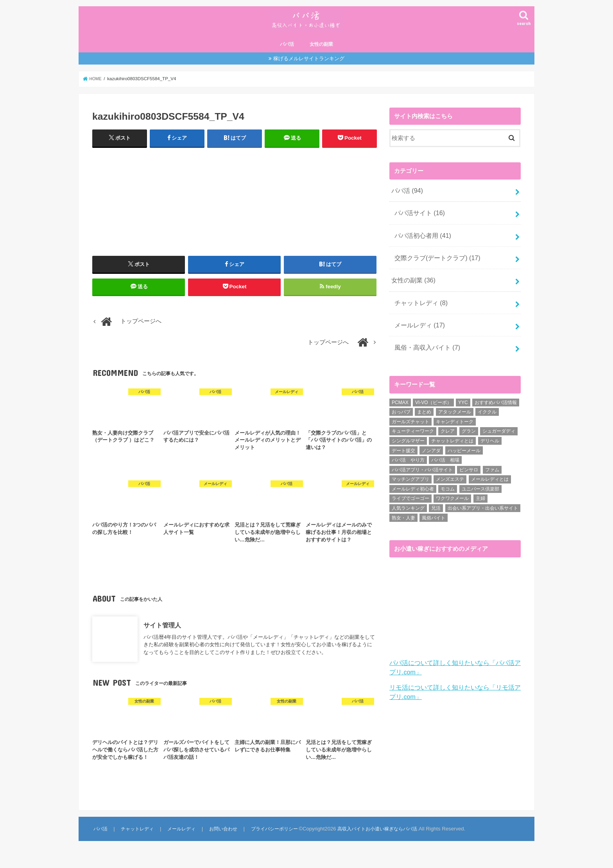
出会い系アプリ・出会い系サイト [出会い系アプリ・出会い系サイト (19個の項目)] (483, 502)
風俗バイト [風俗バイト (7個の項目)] (434, 512)
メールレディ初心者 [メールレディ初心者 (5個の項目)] (413, 483)
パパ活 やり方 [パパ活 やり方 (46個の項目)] (408, 454)
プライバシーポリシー (276, 843)
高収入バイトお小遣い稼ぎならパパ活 (383, 843)
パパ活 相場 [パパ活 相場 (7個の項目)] (445, 454)
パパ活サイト (418, 218)
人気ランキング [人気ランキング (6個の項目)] (408, 502)
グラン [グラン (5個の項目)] (469, 425)
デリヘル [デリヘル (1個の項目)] (490, 435)
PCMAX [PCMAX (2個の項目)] (400, 396)
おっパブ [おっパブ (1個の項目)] (401, 406)
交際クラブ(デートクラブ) (434, 259)
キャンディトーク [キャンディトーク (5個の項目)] (455, 415)
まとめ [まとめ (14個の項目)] (424, 406)
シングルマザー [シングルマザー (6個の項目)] (408, 435)
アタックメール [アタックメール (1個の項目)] (455, 406)
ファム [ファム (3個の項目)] (492, 464)
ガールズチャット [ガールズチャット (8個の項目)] (410, 415)
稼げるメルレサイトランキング (309, 66)
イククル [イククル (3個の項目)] (487, 406)
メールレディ (418, 322)
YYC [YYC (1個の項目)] (463, 396)
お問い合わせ (223, 843)
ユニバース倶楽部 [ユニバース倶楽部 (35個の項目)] (480, 483)
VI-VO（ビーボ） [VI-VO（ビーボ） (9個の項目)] (433, 396)
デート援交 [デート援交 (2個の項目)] (403, 444)
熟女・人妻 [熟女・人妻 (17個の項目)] (403, 512)
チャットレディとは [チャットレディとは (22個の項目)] (452, 435)
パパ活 (287, 52)
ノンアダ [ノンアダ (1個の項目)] (431, 444)
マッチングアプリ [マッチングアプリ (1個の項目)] (410, 473)
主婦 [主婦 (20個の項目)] (480, 492)
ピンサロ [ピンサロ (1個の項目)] (469, 464)
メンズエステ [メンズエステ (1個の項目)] (450, 473)
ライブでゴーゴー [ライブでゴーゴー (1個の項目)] (410, 492)
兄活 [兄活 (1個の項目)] (436, 502)
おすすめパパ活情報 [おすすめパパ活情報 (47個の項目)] (496, 396)
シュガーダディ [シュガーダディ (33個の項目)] (499, 425)
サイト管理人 (162, 639)
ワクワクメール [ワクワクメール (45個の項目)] (452, 492)
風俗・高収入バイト (425, 342)
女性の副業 (321, 52)
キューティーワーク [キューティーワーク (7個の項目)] (413, 425)
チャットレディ (419, 301)
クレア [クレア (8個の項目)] (448, 425)
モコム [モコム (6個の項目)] (448, 483)
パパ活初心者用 (421, 239)
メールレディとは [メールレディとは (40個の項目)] (490, 473)
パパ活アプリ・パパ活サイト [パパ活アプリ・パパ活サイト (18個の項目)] (422, 464)
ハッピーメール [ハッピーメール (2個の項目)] (464, 444)
